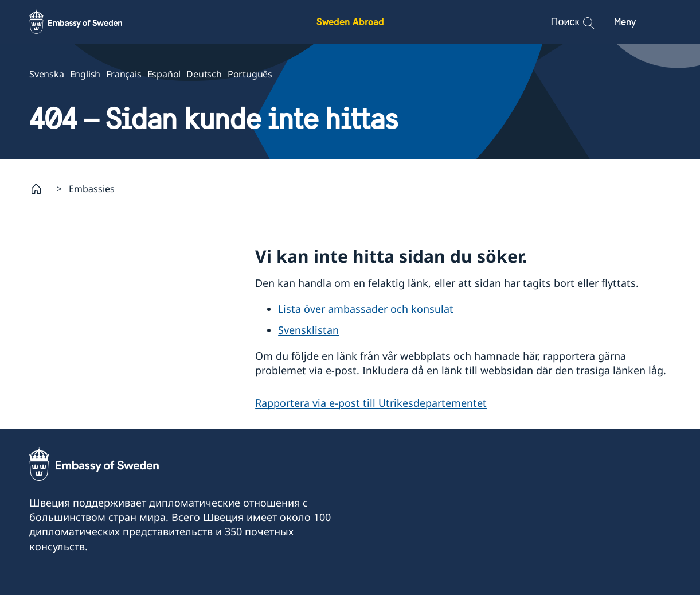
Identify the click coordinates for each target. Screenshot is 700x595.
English (85, 74)
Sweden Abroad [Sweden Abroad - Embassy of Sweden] (350, 22)
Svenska (47, 74)
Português (249, 74)
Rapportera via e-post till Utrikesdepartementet (371, 403)
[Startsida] (41, 189)
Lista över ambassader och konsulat (366, 309)
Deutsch (204, 74)
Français (124, 74)
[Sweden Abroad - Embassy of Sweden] (87, 22)
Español (164, 74)
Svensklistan (308, 330)
